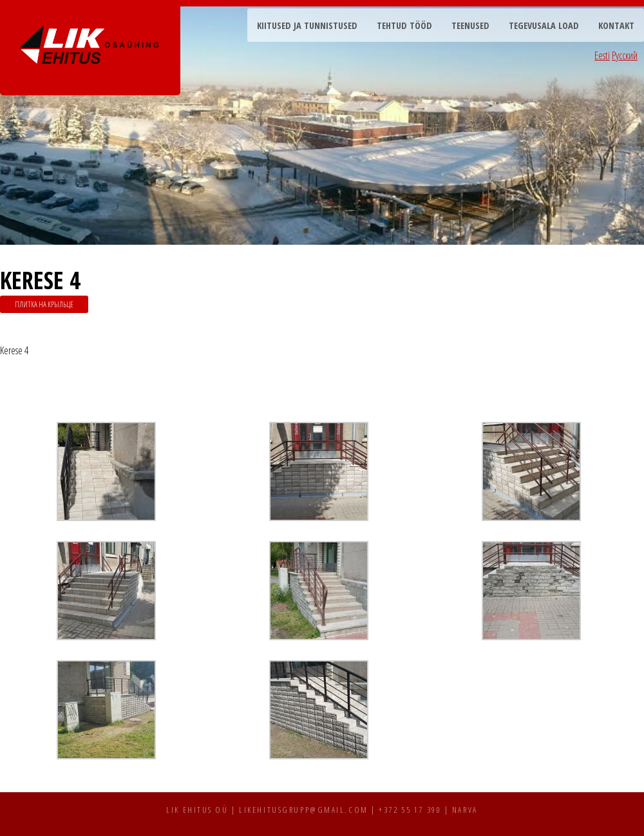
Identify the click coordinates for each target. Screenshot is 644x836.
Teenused (470, 25)
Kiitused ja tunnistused (307, 25)
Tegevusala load (544, 25)
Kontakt (616, 25)
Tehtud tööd (404, 25)
